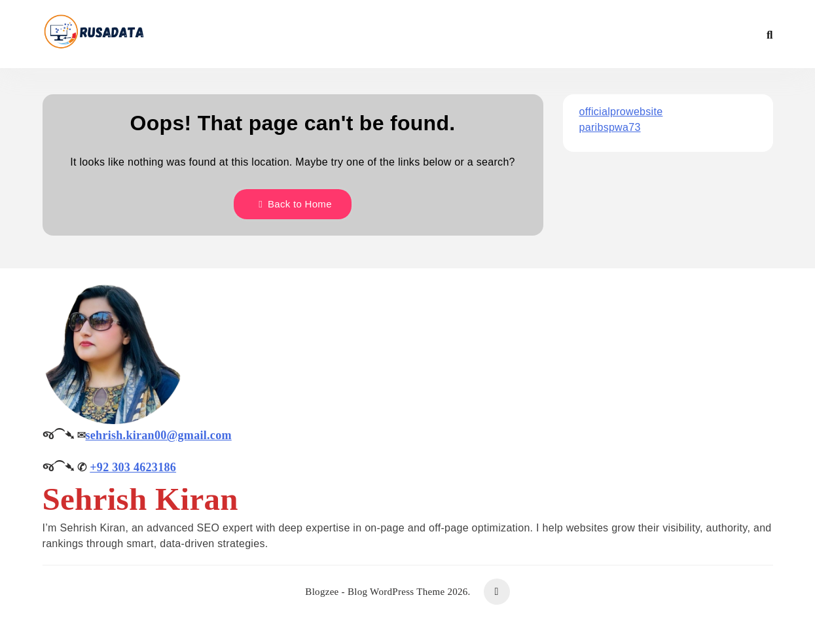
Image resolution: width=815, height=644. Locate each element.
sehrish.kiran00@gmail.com (159, 435)
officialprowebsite (621, 112)
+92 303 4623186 (133, 467)
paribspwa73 (610, 127)
